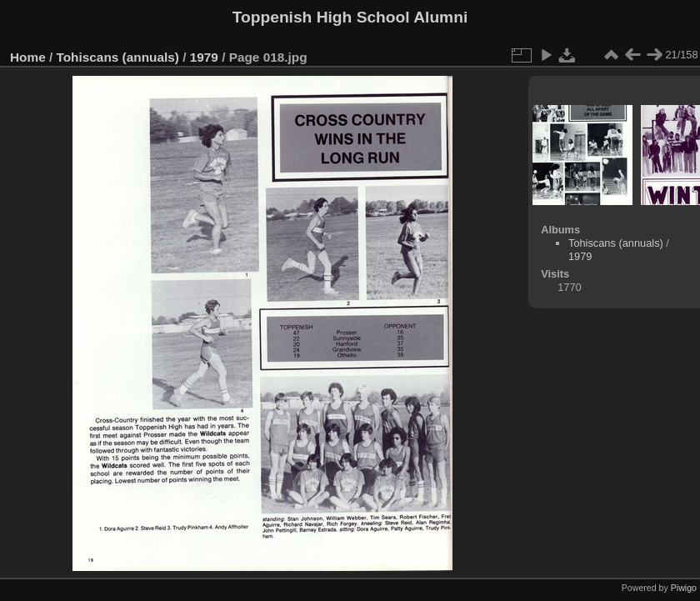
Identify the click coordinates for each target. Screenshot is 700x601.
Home (28, 57)
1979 (204, 57)
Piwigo (684, 588)
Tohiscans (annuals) (118, 57)
